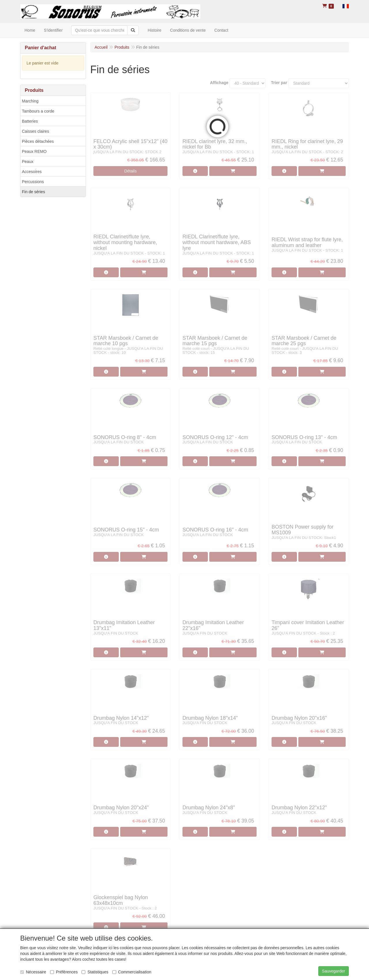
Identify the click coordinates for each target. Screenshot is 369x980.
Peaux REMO (34, 151)
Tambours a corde (38, 111)
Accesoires (32, 172)
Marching (30, 101)
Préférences (64, 972)
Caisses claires (35, 131)
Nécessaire (33, 972)
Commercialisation (132, 972)
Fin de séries (33, 192)
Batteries (30, 121)
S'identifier (53, 30)
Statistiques (95, 972)
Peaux (28, 162)
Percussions (33, 182)
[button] (346, 6)
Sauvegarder (334, 971)
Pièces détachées (38, 141)
